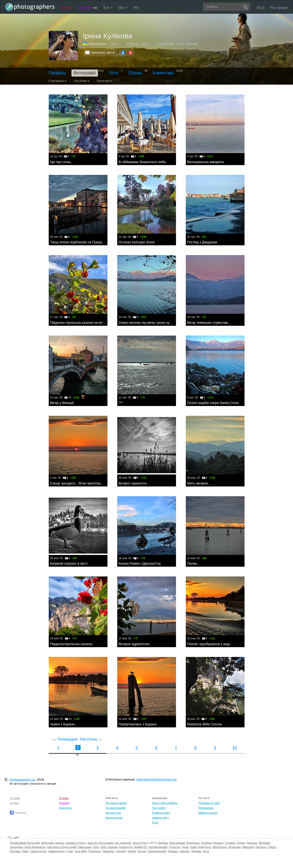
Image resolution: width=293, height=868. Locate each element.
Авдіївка (163, 843)
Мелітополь (220, 847)
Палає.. (193, 564)
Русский (15, 798)
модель (60, 843)
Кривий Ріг (140, 847)
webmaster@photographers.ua (156, 779)
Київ (103, 847)
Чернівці (196, 851)
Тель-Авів (80, 851)
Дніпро (241, 843)
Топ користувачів (116, 803)
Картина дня (113, 813)
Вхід (261, 7)
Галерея (88, 7)
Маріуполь (205, 847)
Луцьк (185, 847)
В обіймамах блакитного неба (142, 162)
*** (121, 403)
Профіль (58, 73)
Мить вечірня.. (199, 483)
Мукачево (235, 847)
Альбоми (82, 81)
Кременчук (126, 847)
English (14, 803)
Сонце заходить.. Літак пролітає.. (76, 483)
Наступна (93, 739)
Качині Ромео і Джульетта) (140, 564)
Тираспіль (108, 851)
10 (235, 748)
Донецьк (252, 843)
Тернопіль (94, 851)
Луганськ (174, 847)
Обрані (135, 73)
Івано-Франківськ (35, 847)
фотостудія (140, 843)
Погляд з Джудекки (202, 242)
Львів (193, 847)
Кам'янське (85, 847)
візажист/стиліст (76, 843)
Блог (114, 73)
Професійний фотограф (25, 843)
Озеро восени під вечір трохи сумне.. (148, 323)
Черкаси (173, 851)
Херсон (142, 851)
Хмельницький (157, 851)
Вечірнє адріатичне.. (135, 644)
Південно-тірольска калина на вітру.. (79, 323)
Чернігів (184, 851)
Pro (136, 7)
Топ (108, 7)
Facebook (18, 813)
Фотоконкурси (114, 818)
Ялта (206, 851)
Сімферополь (56, 851)
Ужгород (121, 851)
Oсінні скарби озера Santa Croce (213, 403)
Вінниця (218, 843)
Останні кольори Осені (137, 242)
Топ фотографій (115, 808)
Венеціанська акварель (206, 162)
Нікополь (261, 847)
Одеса (272, 847)
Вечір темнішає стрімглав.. (208, 323)
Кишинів (113, 847)
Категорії (105, 81)
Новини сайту (161, 818)
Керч (96, 847)
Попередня (63, 739)
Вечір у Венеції (62, 403)
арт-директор (123, 843)
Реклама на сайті (209, 803)
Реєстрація (279, 7)
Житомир (264, 843)
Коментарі (163, 73)
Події (155, 823)
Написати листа (103, 52)
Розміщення (206, 808)
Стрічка (66, 7)
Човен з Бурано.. (64, 724)
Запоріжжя (16, 847)
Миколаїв (248, 847)
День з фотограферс (165, 803)
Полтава (15, 851)
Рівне (25, 851)
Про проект (159, 808)
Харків (132, 851)
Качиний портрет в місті (69, 564)
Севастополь (38, 851)
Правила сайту (161, 813)
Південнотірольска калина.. (72, 644)
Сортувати (58, 81)
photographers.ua (22, 780)
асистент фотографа (100, 843)
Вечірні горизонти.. (134, 483)
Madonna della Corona (205, 724)
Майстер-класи (208, 813)
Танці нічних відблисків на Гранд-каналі (82, 242)
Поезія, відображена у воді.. (210, 644)
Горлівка (230, 843)
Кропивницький (158, 847)
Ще (123, 7)
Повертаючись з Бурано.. (139, 724)
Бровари (207, 843)
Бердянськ (193, 843)
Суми (70, 851)
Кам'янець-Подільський (62, 847)
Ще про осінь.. (62, 162)
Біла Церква (177, 843)
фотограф (47, 843)
